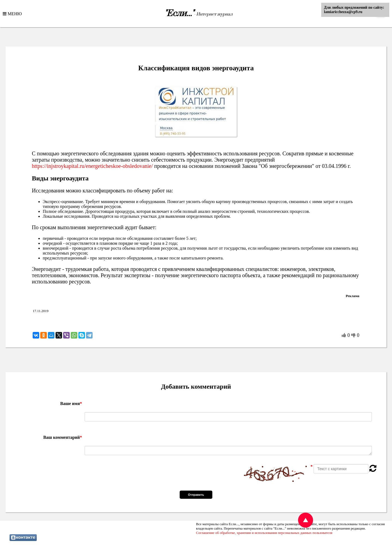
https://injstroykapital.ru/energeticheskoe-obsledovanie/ (92, 166)
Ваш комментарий (63, 437)
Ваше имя (71, 404)
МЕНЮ (14, 14)
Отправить (196, 495)
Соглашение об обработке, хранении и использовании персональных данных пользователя (264, 533)
